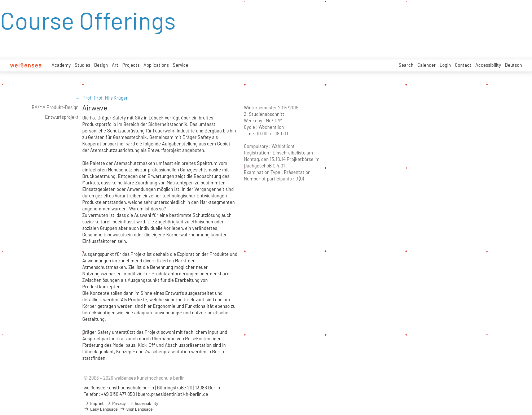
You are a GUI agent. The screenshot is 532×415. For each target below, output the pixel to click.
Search (406, 65)
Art (115, 65)
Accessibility (488, 65)
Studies (82, 65)
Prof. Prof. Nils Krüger (105, 98)
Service (181, 65)
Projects (131, 65)
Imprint (94, 403)
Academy (61, 65)
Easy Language (101, 409)
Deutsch (513, 65)
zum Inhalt (0, 0)
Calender (427, 65)
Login (445, 65)
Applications (156, 65)
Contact (463, 65)
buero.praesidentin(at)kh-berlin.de (173, 394)
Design (101, 65)
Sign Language (136, 409)
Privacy (116, 403)
